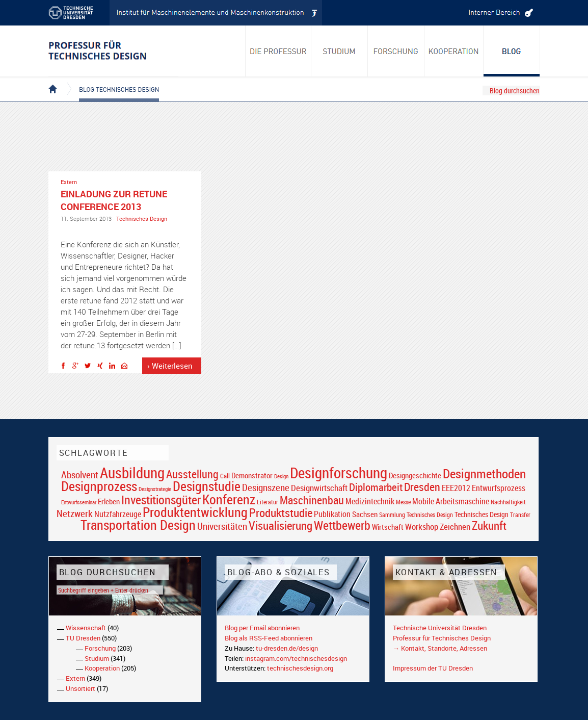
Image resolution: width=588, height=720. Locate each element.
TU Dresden (83, 638)
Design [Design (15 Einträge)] (281, 476)
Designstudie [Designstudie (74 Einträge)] (207, 486)
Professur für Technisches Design (442, 638)
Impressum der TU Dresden (433, 668)
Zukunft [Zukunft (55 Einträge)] (489, 525)
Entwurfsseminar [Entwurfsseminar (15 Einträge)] (79, 502)
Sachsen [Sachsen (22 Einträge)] (365, 514)
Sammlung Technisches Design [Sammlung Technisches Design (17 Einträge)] (416, 515)
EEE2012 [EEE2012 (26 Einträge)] (456, 488)
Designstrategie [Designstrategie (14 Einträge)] (155, 489)
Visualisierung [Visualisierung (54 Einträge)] (280, 525)
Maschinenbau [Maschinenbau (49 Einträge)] (312, 500)
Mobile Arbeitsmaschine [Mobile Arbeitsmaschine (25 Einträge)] (451, 501)
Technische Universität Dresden (440, 628)
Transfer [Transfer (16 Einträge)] (520, 515)
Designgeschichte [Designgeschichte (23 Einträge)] (415, 475)
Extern (69, 182)
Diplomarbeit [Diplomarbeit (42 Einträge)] (376, 487)
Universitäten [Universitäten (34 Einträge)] (222, 526)
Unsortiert (81, 688)
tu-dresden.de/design (287, 648)
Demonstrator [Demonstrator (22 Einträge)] (252, 475)
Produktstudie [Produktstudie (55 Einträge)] (281, 512)
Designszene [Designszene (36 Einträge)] (266, 487)
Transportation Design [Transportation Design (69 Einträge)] (138, 525)
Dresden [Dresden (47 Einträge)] (422, 487)
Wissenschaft (86, 628)
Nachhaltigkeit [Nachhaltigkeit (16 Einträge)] (508, 502)
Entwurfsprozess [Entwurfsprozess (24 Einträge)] (499, 488)
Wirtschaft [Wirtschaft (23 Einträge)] (388, 527)
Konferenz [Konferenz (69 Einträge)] (229, 499)
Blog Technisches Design (111, 81)
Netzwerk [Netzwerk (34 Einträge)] (75, 513)
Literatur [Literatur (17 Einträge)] (268, 502)
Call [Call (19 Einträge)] (225, 476)
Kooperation (102, 668)
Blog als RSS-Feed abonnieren (269, 638)
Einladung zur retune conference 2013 (114, 200)
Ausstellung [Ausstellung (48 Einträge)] (192, 474)
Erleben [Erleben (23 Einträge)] (109, 501)
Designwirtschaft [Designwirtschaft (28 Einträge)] (319, 488)
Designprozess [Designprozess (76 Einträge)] (99, 486)
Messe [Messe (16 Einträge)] (403, 502)
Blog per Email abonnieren (262, 628)
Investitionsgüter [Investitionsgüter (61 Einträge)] (161, 500)
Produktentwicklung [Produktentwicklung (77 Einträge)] (195, 512)
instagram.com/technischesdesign (296, 658)
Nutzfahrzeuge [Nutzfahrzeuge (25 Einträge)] (118, 514)
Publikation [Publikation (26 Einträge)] (332, 514)
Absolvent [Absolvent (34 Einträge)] (80, 474)
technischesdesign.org (300, 668)
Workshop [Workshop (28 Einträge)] (422, 526)
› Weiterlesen (170, 366)
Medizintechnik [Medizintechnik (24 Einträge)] (370, 502)
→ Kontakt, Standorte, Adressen (440, 648)
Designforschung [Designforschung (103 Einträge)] (339, 473)
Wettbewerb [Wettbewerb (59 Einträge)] (342, 525)
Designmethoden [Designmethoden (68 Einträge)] (484, 473)
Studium (97, 658)
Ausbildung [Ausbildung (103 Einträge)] (132, 473)
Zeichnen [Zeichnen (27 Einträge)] (455, 527)
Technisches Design (142, 218)
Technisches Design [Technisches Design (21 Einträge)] (482, 514)
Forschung (100, 648)
